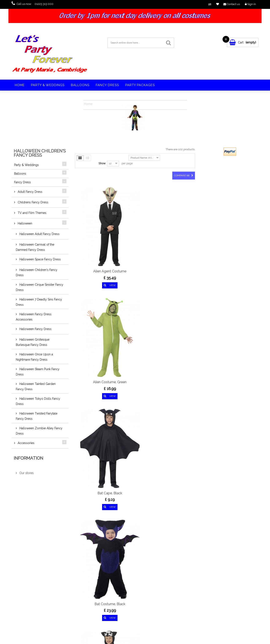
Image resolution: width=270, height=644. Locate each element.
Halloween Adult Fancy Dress (39, 234)
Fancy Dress (107, 85)
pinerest (48, 545)
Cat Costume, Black (177, 386)
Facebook (34, 545)
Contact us (29, 601)
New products (31, 586)
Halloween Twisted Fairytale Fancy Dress (37, 416)
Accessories (26, 443)
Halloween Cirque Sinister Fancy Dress (40, 287)
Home (20, 85)
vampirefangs (215, 581)
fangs (192, 585)
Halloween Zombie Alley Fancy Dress (39, 431)
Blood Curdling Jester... (135, 386)
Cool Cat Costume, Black (135, 462)
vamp (193, 581)
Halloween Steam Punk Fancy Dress (38, 372)
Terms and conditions (35, 616)
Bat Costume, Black (93, 308)
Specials (28, 581)
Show (102, 163)
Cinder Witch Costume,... (93, 460)
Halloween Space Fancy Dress (40, 259)
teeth (201, 581)
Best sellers (29, 591)
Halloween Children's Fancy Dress (37, 272)
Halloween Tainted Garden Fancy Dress (36, 387)
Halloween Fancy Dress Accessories (34, 317)
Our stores (26, 473)
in (70, 545)
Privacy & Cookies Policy (36, 611)
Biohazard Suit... (93, 386)
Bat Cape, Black (177, 234)
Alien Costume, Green (135, 234)
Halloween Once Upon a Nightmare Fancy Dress (34, 357)
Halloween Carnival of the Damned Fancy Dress (35, 247)
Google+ (55, 545)
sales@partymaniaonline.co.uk (96, 601)
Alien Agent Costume (93, 234)
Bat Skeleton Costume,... (135, 308)
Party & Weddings (48, 85)
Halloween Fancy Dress (35, 329)
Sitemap (28, 621)
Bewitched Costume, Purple (177, 310)
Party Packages (140, 85)
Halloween (25, 223)
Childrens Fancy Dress (33, 202)
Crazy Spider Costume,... (177, 460)
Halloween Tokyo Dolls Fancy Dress (38, 401)
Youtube (62, 545)
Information (28, 458)
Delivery (28, 606)
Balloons (80, 85)
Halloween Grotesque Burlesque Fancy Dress (33, 342)
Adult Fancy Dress (30, 192)
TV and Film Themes (32, 213)
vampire (203, 585)
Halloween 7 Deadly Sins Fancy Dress (39, 302)
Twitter (41, 545)
